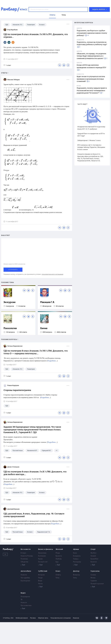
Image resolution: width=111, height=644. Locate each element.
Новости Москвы (27, 556)
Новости (24, 575)
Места (40, 584)
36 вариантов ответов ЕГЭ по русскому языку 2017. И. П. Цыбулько (91, 128)
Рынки (40, 559)
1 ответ (7, 65)
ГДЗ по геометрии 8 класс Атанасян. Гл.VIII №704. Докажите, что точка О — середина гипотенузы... (36, 352)
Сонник (93, 575)
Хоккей (93, 556)
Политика (24, 559)
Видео (23, 593)
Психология (10, 328)
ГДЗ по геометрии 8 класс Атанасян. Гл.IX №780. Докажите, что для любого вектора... (35, 473)
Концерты (77, 556)
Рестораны (77, 562)
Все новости (26, 549)
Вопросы (76, 575)
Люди (40, 578)
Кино (75, 553)
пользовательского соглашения (52, 274)
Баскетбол (94, 559)
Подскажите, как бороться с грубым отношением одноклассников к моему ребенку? (92, 33)
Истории (41, 575)
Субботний (43, 571)
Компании (42, 556)
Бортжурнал (25, 581)
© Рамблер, (6, 618)
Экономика (42, 553)
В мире (23, 553)
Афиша (76, 549)
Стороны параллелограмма (17, 390)
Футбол (93, 553)
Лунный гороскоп (97, 584)
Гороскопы (95, 571)
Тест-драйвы (25, 578)
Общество (24, 562)
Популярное (25, 597)
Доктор (76, 571)
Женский (59, 549)
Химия (44, 328)
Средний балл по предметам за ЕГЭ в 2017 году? (91, 135)
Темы (58, 578)
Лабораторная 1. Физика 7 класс (89, 140)
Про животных (26, 606)
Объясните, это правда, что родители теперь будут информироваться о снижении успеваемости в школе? (91, 56)
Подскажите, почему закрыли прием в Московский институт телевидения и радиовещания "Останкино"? (92, 91)
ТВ (22, 600)
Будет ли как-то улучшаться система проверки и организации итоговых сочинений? (91, 79)
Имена (93, 578)
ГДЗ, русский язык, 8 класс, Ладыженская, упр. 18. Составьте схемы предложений (34, 515)
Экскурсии (10, 302)
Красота (59, 556)
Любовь (59, 559)
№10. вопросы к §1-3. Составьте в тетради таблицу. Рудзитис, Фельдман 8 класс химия (91, 147)
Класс (58, 571)
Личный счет (43, 562)
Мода (58, 553)
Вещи (40, 581)
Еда (57, 562)
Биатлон (94, 562)
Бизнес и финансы (46, 549)
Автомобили (26, 571)
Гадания (94, 581)
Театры (76, 559)
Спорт (93, 549)
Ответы (58, 575)
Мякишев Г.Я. (47, 302)
